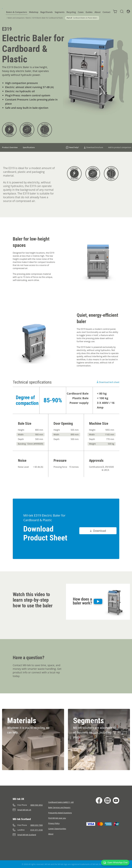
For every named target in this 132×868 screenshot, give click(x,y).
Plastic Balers (93, 18)
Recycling (71, 12)
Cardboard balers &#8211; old (61, 802)
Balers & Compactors (17, 12)
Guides (89, 12)
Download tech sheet (108, 382)
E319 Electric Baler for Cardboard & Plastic (48, 18)
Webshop (34, 12)
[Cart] (115, 11)
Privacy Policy (54, 823)
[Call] (31, 805)
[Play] (98, 602)
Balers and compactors (16, 18)
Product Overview (10, 147)
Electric (28, 18)
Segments (60, 12)
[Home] (2, 8)
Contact (106, 12)
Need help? (72, 147)
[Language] (128, 11)
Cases (81, 12)
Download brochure (93, 147)
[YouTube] (116, 800)
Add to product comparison (120, 147)
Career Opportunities (57, 829)
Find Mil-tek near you (57, 818)
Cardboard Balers (79, 18)
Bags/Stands (46, 12)
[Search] (122, 11)
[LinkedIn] (108, 800)
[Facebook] (99, 800)
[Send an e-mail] (31, 810)
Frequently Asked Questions (60, 813)
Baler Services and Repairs (59, 807)
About (98, 12)
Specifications (29, 147)
